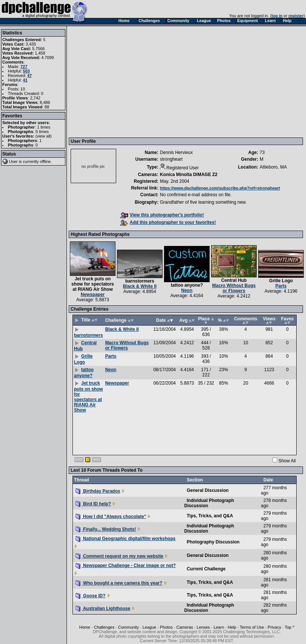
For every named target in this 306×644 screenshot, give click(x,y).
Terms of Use (252, 627)
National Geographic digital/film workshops (126, 539)
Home (85, 627)
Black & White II (140, 286)
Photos (166, 627)
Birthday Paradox (98, 491)
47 (30, 76)
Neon (187, 290)
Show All (287, 461)
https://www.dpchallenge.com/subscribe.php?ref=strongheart (220, 188)
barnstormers (140, 281)
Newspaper (93, 295)
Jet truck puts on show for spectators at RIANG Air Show (93, 284)
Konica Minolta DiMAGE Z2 (189, 175)
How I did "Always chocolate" (111, 517)
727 (24, 67)
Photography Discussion (213, 542)
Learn (219, 627)
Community (129, 627)
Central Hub (234, 280)
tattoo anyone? (187, 285)
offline (45, 161)
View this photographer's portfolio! (162, 215)
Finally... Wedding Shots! (106, 529)
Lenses (203, 627)
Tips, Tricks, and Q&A (210, 516)
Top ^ (290, 627)
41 (25, 80)
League (149, 627)
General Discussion (208, 490)
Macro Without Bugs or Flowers (234, 288)
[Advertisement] (179, 81)
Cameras (185, 627)
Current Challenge (206, 569)
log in (277, 16)
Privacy (274, 627)
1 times (44, 127)
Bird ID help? (93, 504)
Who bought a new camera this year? (119, 583)
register (296, 16)
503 (26, 71)
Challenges (104, 627)
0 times (42, 132)
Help (232, 627)
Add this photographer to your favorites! (168, 222)
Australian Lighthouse (103, 608)
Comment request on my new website (119, 556)
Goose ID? (90, 596)
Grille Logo (281, 281)
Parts (281, 286)
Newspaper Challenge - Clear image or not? (126, 566)
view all (44, 136)
